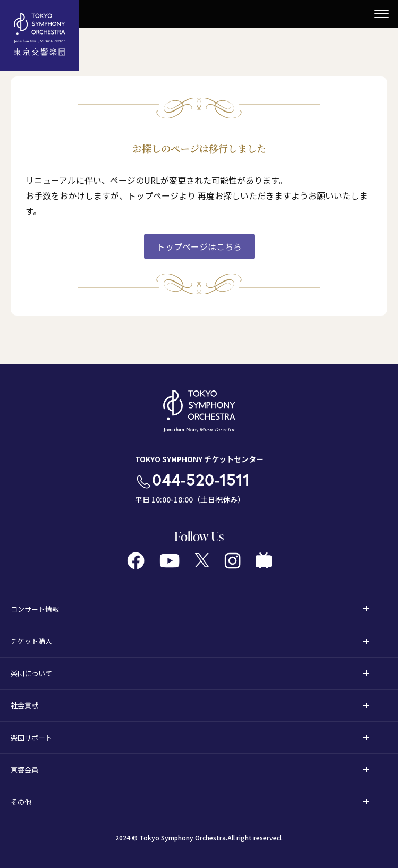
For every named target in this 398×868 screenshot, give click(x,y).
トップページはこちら (199, 246)
